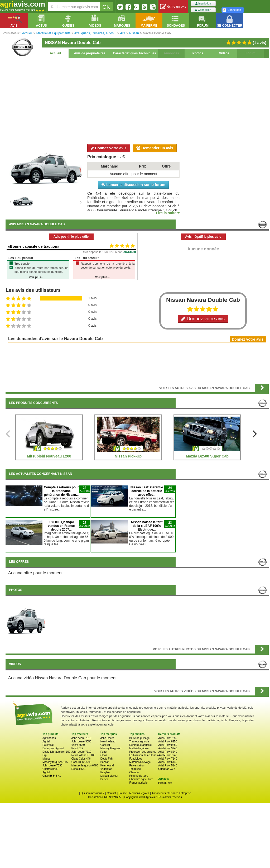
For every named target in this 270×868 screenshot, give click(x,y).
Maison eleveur (109, 776)
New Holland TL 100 (83, 755)
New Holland (108, 741)
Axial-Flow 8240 (168, 752)
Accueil (56, 53)
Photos (198, 53)
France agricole (138, 783)
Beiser (104, 779)
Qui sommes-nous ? (92, 793)
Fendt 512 (77, 748)
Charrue (134, 772)
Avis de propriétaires (90, 53)
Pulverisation (137, 766)
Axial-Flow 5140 (168, 766)
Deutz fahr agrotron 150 (56, 752)
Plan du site (165, 783)
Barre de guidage (139, 738)
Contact (111, 793)
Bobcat (105, 762)
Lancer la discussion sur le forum (133, 185)
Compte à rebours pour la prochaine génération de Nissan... (61, 491)
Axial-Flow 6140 (168, 762)
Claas (104, 755)
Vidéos (224, 53)
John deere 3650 (81, 741)
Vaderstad (106, 769)
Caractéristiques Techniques (134, 53)
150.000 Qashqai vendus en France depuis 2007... (61, 526)
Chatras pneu (50, 769)
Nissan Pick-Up (128, 456)
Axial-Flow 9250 (168, 745)
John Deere (107, 738)
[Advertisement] (137, 100)
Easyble (105, 772)
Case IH (105, 745)
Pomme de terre (139, 776)
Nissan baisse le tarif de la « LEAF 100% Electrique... (147, 526)
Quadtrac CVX (167, 769)
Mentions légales (139, 793)
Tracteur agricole (139, 741)
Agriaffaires (49, 738)
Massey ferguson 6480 (85, 766)
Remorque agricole (140, 745)
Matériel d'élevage (140, 762)
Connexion (203, 10)
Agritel (46, 741)
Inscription (203, 4)
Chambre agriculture (141, 779)
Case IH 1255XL (81, 762)
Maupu (47, 759)
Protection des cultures (143, 752)
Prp (45, 755)
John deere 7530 (52, 766)
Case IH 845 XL (52, 776)
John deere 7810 (81, 738)
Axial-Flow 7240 (168, 755)
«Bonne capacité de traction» (34, 246)
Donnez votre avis (109, 148)
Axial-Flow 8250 (168, 741)
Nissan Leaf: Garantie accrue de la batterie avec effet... (147, 491)
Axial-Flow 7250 (168, 738)
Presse (123, 793)
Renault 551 (79, 769)
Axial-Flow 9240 (168, 748)
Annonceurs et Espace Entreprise (171, 793)
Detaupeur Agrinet (53, 748)
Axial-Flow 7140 (168, 759)
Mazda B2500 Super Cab (207, 456)
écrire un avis (173, 7)
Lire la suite (168, 213)
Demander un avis (155, 148)
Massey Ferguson (111, 748)
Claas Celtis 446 (81, 759)
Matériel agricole (139, 748)
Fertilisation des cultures (143, 755)
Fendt (104, 752)
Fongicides (136, 759)
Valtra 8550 (78, 745)
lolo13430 (129, 252)
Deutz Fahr (107, 759)
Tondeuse (135, 769)
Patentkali (48, 745)
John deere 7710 (81, 752)
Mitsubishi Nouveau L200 (49, 456)
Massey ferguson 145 (55, 762)
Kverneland (107, 766)
